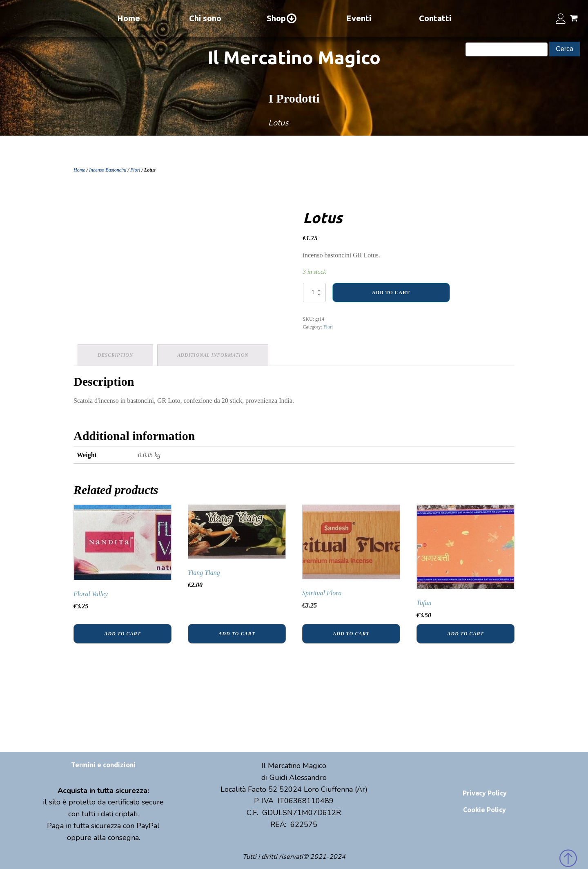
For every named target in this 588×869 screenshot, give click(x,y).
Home (129, 18)
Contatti (435, 18)
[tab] (115, 355)
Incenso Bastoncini (108, 170)
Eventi (359, 18)
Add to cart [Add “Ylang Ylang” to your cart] (237, 634)
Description (115, 355)
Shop (282, 18)
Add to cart (391, 293)
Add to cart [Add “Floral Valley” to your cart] (122, 634)
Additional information (213, 355)
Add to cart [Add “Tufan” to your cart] (465, 634)
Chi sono (205, 18)
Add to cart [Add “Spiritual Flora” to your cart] (351, 634)
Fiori (135, 170)
